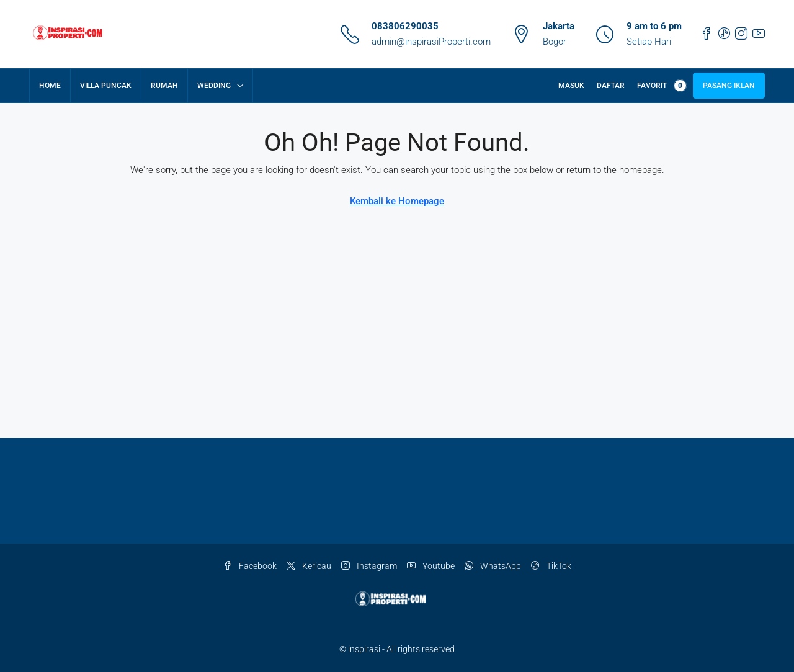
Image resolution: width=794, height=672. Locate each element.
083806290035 (405, 26)
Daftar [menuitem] (611, 86)
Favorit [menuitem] (662, 86)
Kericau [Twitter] (309, 566)
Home (50, 86)
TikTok (551, 566)
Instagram (369, 566)
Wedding (214, 86)
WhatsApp (493, 566)
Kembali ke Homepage (397, 201)
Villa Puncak (106, 86)
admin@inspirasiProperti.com (431, 42)
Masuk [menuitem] (571, 86)
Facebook (250, 566)
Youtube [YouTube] (431, 566)
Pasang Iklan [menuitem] (729, 86)
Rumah (164, 86)
